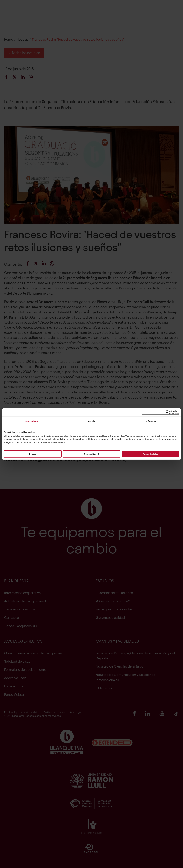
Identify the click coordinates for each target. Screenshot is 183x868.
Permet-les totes (150, 454)
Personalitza (91, 454)
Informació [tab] (151, 421)
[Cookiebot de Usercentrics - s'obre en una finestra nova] (161, 412)
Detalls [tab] (91, 421)
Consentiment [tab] (32, 421)
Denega (33, 454)
